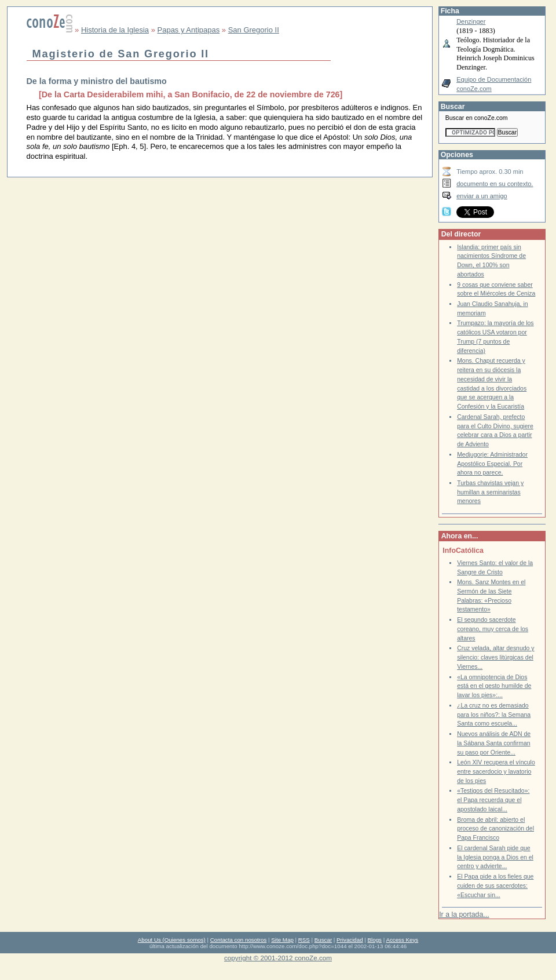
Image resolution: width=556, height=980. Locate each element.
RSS (304, 940)
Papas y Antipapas (189, 30)
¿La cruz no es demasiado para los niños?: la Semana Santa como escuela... (494, 715)
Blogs (375, 940)
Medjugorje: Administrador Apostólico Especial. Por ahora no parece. (492, 464)
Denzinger (471, 21)
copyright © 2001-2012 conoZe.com (278, 958)
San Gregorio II (254, 30)
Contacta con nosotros (239, 940)
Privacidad (350, 940)
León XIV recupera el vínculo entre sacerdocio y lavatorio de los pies (496, 771)
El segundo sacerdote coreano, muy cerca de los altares (493, 629)
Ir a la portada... (464, 915)
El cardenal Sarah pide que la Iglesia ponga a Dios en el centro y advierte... (495, 857)
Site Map (282, 940)
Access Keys (402, 940)
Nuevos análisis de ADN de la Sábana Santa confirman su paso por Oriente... (494, 743)
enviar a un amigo (482, 196)
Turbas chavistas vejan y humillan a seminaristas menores (490, 492)
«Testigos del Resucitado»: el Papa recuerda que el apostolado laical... (493, 800)
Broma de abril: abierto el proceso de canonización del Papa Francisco (495, 829)
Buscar (323, 940)
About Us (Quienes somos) (172, 940)
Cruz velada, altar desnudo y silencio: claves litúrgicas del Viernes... (495, 657)
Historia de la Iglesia (115, 30)
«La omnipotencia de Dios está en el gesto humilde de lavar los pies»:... (494, 686)
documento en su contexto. (495, 184)
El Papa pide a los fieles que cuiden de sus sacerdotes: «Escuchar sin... (495, 886)
